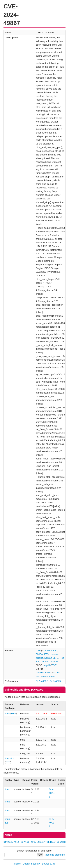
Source (46, 864)
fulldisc (39, 658)
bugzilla (47, 665)
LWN (47, 654)
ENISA (39, 654)
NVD (47, 651)
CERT (54, 651)
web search (42, 676)
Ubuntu (45, 662)
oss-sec (55, 654)
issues (56, 673)
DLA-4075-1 (56, 681)
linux (7, 714)
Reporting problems (54, 855)
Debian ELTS (51, 658)
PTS (14, 714)
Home (18, 864)
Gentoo (54, 662)
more (52, 676)
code (50, 673)
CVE (38, 651)
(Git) (52, 864)
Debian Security (31, 864)
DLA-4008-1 (42, 681)
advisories (41, 673)
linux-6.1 (9, 758)
